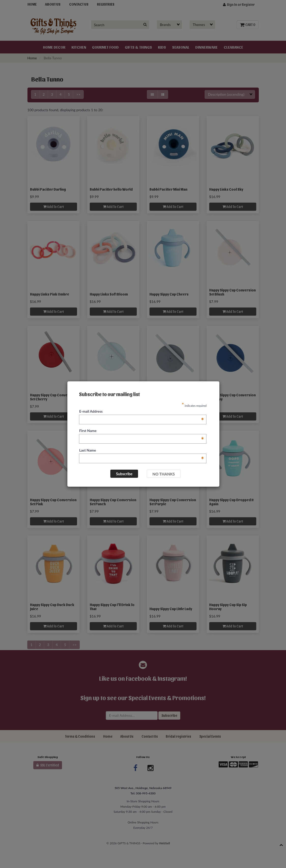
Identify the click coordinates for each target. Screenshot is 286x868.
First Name (141, 431)
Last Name (141, 450)
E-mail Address (141, 411)
